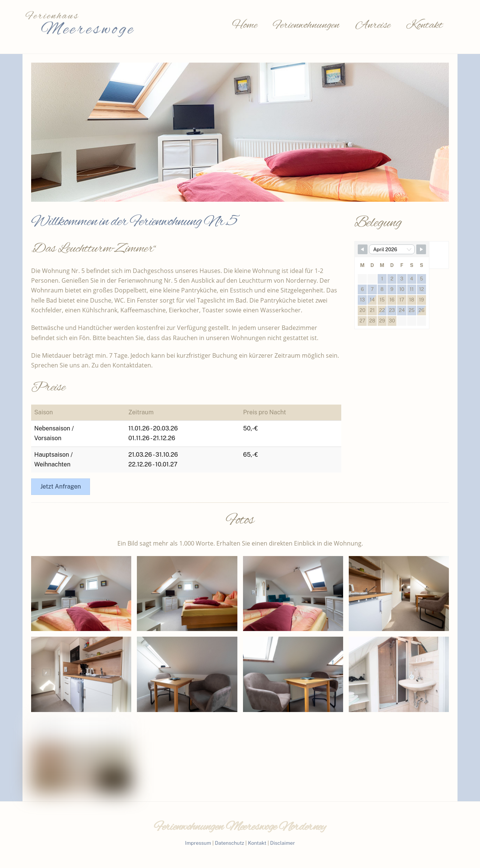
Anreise (373, 25)
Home (245, 25)
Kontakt (424, 25)
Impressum (198, 843)
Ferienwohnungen (306, 25)
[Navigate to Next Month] (421, 249)
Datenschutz (229, 843)
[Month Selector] (392, 249)
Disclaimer (282, 843)
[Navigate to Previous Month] (363, 249)
